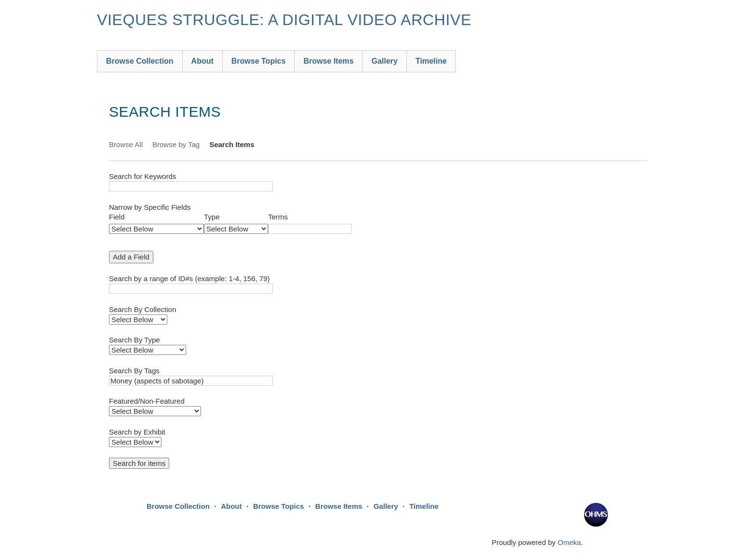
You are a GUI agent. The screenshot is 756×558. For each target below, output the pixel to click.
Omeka (569, 542)
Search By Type (135, 340)
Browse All (126, 144)
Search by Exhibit (137, 432)
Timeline (431, 61)
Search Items (232, 144)
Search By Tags (134, 371)
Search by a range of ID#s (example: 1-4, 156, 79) (189, 279)
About (202, 61)
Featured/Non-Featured (147, 401)
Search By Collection (142, 309)
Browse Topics (259, 61)
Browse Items (328, 61)
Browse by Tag (176, 144)
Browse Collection (140, 61)
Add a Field (131, 257)
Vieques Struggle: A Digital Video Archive (284, 20)
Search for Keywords (142, 176)
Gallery (384, 61)
